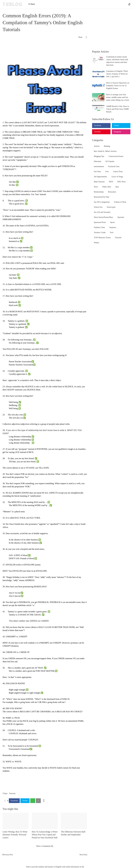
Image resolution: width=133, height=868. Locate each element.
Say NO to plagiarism (102, 202)
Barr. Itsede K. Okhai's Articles (105, 151)
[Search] (128, 4)
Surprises (113, 227)
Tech (112, 232)
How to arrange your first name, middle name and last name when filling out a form (118, 97)
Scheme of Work (120, 202)
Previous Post (8, 855)
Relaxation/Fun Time (102, 197)
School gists (111, 207)
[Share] (85, 37)
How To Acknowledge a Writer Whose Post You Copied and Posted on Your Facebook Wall (45, 835)
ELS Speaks (110, 161)
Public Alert (107, 187)
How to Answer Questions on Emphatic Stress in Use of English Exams (118, 86)
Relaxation (112, 192)
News (96, 187)
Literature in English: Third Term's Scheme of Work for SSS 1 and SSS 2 (117, 74)
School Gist (98, 207)
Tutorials (12, 793)
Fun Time (97, 172)
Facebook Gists (114, 166)
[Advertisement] (45, 50)
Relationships (99, 192)
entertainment (99, 166)
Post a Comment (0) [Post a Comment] (45, 846)
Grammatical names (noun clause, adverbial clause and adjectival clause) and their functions (117, 61)
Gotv (107, 172)
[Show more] (44, 801)
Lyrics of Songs (117, 177)
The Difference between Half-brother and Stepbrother (73, 833)
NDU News (122, 182)
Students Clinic (99, 227)
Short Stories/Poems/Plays (104, 217)
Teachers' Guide (100, 232)
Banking (107, 146)
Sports (112, 222)
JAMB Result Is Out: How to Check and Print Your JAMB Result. (118, 109)
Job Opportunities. (101, 177)
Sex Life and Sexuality (102, 212)
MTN (111, 182)
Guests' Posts (118, 172)
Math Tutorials (99, 182)
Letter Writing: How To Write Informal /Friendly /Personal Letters (15, 835)
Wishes (97, 243)
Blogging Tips (99, 156)
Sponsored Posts (100, 222)
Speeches (121, 217)
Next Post (83, 855)
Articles (97, 146)
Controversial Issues (116, 156)
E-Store (32, 4)
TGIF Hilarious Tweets (102, 238)
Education (98, 161)
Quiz (117, 187)
